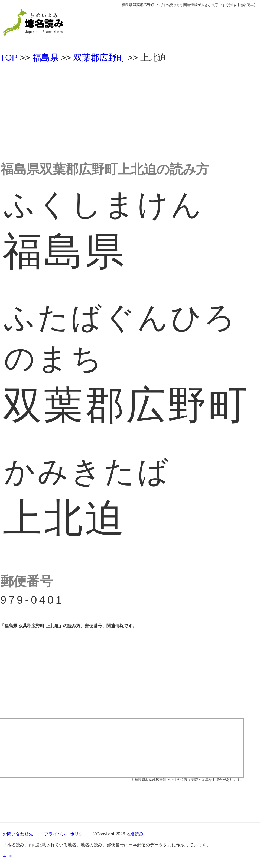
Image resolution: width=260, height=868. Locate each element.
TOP (9, 58)
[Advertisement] (130, 110)
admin (7, 855)
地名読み (135, 834)
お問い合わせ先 (18, 834)
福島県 (45, 58)
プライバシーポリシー (66, 834)
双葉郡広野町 (99, 58)
